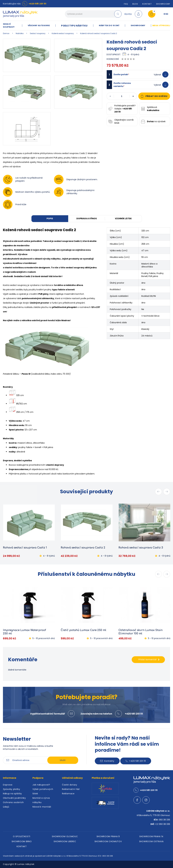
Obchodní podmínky (14, 798)
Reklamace (68, 794)
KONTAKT (22, 846)
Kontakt (147, 4)
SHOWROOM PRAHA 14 (151, 836)
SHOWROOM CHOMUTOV (108, 841)
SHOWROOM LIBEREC (65, 841)
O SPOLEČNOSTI (22, 836)
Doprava (8, 785)
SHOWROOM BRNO (22, 841)
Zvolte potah (121, 74)
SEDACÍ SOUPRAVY (9, 25)
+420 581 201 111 (37, 4)
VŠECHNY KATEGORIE (39, 25)
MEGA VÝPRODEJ (161, 25)
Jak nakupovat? (41, 785)
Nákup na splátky (12, 794)
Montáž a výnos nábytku (41, 800)
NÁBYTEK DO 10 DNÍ (109, 25)
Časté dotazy (70, 785)
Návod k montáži (42, 807)
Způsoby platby (12, 789)
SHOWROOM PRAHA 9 (108, 836)
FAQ (126, 4)
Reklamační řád (71, 789)
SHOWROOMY (163, 4)
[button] (138, 74)
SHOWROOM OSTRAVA (151, 841)
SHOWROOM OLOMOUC (65, 836)
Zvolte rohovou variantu (122, 85)
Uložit (63, 760)
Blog (135, 4)
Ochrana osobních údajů (13, 805)
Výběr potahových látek (43, 791)
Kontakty (107, 761)
